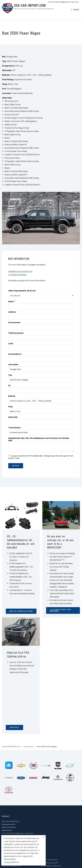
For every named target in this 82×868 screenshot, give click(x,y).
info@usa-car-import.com (20, 271)
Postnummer (14, 322)
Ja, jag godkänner (11, 862)
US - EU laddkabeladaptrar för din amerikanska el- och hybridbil (21, 542)
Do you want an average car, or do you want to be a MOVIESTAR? (60, 542)
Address (12, 312)
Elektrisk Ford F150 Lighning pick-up (18, 654)
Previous (6, 216)
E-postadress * (15, 354)
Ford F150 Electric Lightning (51, 866)
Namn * (12, 301)
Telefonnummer (16, 333)
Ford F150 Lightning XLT (50, 863)
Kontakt (14, 727)
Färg (10, 407)
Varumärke (13, 365)
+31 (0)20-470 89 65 (17, 275)
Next (76, 216)
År (9, 386)
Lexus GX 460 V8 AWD (49, 860)
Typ (10, 375)
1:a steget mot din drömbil (60, 610)
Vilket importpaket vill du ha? (22, 291)
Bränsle (12, 396)
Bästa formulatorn (21, 611)
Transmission (15, 428)
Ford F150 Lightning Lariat (11, 866)
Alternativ (13, 417)
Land (11, 344)
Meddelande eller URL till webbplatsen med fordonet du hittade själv (39, 439)
